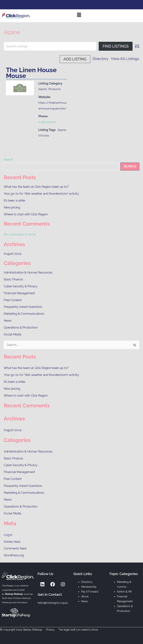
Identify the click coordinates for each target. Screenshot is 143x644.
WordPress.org (14, 555)
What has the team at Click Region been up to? (36, 187)
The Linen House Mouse (31, 73)
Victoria (44, 135)
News (8, 321)
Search (8, 160)
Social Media (12, 334)
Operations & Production (21, 328)
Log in (8, 535)
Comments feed (15, 548)
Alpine (43, 89)
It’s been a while (14, 201)
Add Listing (124, 59)
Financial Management (19, 293)
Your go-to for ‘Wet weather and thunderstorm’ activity (41, 194)
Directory (68, 59)
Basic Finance (13, 279)
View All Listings (92, 59)
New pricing (12, 207)
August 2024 (13, 254)
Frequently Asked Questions (23, 307)
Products (54, 89)
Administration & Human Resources (28, 272)
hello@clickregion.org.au (53, 603)
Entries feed (12, 542)
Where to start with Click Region (26, 214)
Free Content (13, 300)
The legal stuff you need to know (78, 630)
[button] (79, 16)
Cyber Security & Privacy (21, 286)
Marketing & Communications (24, 314)
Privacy (50, 630)
